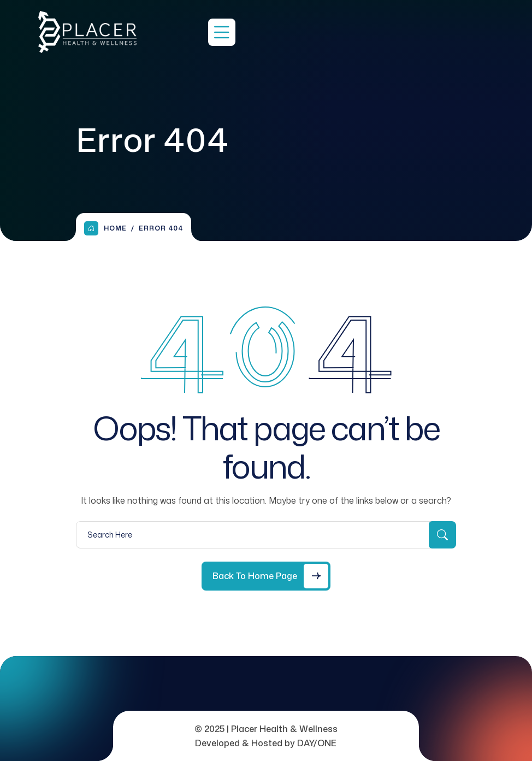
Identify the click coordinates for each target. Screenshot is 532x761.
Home (105, 228)
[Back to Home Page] (266, 576)
